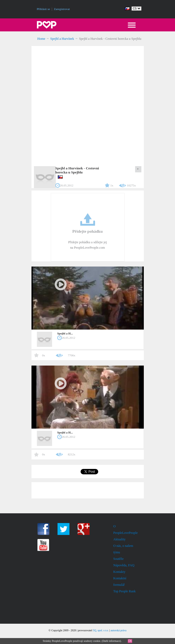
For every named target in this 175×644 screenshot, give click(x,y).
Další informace (111, 641)
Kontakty (120, 572)
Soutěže (119, 559)
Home (41, 39)
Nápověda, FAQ (124, 565)
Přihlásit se (44, 9)
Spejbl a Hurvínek (62, 39)
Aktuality (120, 539)
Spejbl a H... (65, 333)
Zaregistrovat (62, 9)
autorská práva (118, 630)
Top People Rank (125, 591)
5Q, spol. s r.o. (101, 630)
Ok (130, 641)
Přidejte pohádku (87, 231)
